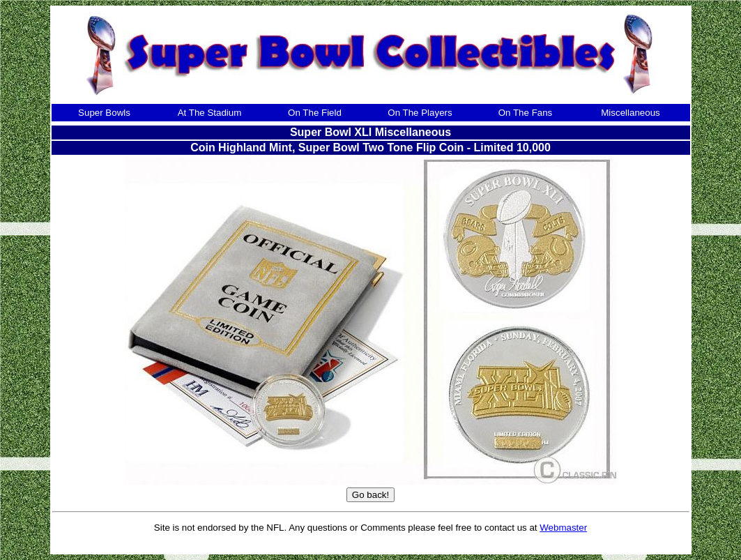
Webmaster (563, 528)
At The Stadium (210, 113)
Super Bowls (104, 113)
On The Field (315, 113)
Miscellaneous (630, 113)
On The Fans (526, 113)
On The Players (420, 113)
